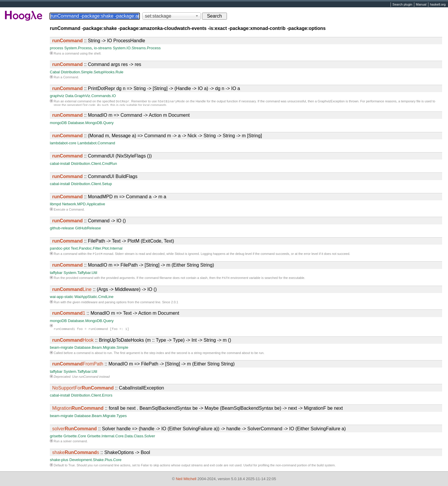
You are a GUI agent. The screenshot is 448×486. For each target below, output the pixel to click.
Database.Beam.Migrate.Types (101, 417)
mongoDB (58, 123)
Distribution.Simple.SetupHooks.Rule (92, 72)
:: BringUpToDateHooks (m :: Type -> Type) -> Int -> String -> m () (142, 341)
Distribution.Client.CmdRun (94, 164)
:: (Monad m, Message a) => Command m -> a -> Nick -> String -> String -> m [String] (157, 136)
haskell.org (438, 5)
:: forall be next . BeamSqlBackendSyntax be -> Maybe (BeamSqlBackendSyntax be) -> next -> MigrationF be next (197, 409)
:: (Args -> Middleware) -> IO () (105, 291)
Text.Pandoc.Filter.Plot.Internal (96, 248)
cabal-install (60, 164)
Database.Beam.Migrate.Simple (101, 349)
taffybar (56, 273)
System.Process (78, 48)
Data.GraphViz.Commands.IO (91, 96)
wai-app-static (62, 298)
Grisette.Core (75, 437)
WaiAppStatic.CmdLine (94, 298)
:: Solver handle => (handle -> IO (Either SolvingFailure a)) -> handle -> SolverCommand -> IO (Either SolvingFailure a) (199, 430)
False (145, 466)
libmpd (55, 204)
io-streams (103, 48)
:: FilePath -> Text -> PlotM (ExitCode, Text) (113, 241)
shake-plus (59, 461)
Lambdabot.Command (96, 143)
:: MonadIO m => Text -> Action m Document (116, 314)
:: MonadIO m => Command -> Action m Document (121, 115)
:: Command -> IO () (89, 221)
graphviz (57, 96)
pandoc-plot (60, 248)
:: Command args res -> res (97, 64)
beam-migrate (62, 349)
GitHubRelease (88, 228)
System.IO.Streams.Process (137, 48)
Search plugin (403, 5)
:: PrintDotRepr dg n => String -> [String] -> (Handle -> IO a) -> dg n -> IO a (146, 88)
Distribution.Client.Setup (91, 184)
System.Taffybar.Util (80, 273)
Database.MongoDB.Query (91, 123)
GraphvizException (331, 102)
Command (71, 77)
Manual (421, 5)
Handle (201, 102)
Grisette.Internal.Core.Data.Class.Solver (121, 437)
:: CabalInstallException (108, 389)
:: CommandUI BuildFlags (95, 176)
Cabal (55, 72)
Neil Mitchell (186, 479)
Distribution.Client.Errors (92, 396)
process (57, 48)
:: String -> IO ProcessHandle (99, 41)
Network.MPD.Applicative (84, 204)
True (72, 466)
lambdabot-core (63, 143)
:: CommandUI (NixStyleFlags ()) (102, 156)
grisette (56, 437)
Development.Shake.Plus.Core (96, 461)
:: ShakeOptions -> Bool (101, 454)
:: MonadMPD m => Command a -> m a (109, 197)
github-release (62, 228)
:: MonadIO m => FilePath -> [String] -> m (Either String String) (133, 266)
